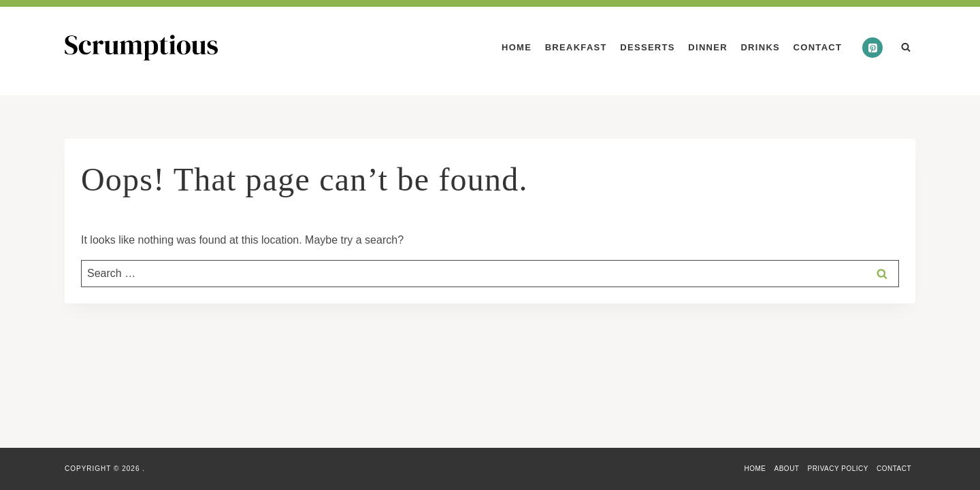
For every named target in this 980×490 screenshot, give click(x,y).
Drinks (760, 47)
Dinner (708, 47)
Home (517, 47)
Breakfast (576, 47)
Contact (818, 47)
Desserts (647, 47)
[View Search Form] (906, 48)
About (787, 469)
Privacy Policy (837, 469)
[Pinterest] (872, 48)
